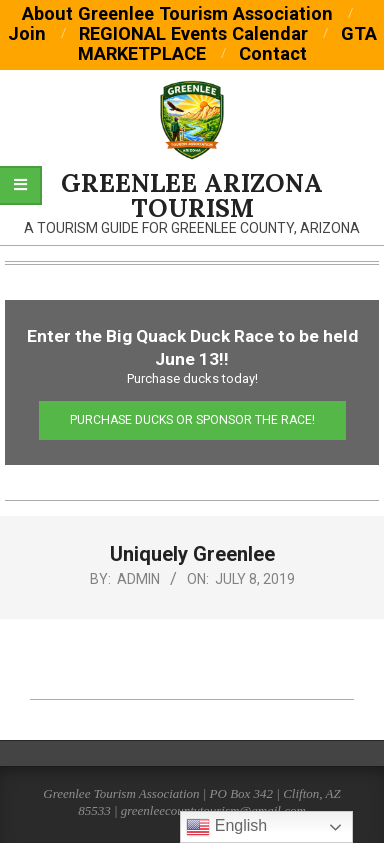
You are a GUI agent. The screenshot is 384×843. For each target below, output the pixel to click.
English (226, 827)
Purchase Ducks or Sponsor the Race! (192, 420)
